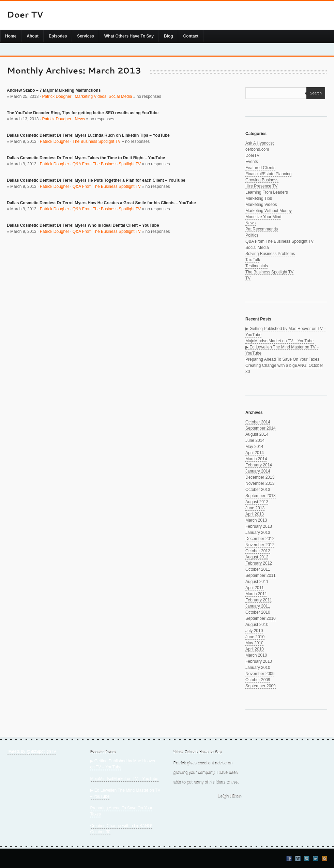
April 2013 (255, 514)
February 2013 (259, 526)
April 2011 (255, 588)
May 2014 (254, 447)
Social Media (120, 96)
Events (252, 162)
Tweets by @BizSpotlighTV (32, 751)
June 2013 (255, 508)
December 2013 (260, 477)
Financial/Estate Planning (268, 174)
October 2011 (258, 569)
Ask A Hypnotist (260, 143)
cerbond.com (257, 149)
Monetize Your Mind (263, 217)
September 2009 (261, 686)
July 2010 (254, 631)
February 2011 (259, 600)
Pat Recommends (262, 229)
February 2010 (259, 661)
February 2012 (259, 563)
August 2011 (257, 582)
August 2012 (257, 557)
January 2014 (258, 471)
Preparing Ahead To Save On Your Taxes (282, 359)
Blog (169, 36)
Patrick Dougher (57, 96)
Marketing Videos (90, 96)
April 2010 (255, 649)
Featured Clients (260, 168)
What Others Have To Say (129, 36)
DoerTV (252, 155)
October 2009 (258, 680)
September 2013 (261, 496)
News (80, 119)
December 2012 (260, 539)
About (33, 36)
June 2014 (255, 440)
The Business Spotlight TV (97, 141)
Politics (252, 235)
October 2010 (258, 612)
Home (11, 36)
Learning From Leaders (267, 192)
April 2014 (255, 453)
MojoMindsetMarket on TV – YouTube (279, 341)
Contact (191, 36)
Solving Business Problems (270, 254)
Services (85, 36)
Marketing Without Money (269, 211)
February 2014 (259, 465)
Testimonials (257, 266)
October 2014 (258, 422)
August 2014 (257, 434)
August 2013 (257, 502)
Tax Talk (253, 260)
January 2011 (258, 606)
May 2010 (254, 643)
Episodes (58, 36)
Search (314, 93)
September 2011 (261, 575)
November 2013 (260, 483)
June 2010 (255, 637)
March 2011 (256, 594)
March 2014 (256, 459)
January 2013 (258, 533)
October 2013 (258, 490)
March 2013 (256, 520)
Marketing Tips (259, 198)
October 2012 (258, 551)
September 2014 (261, 428)
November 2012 (260, 545)
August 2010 (257, 625)
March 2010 (256, 655)
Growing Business (262, 180)
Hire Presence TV (261, 186)
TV (248, 278)
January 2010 (258, 668)
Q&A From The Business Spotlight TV (107, 164)
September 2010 (261, 618)
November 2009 (260, 674)
